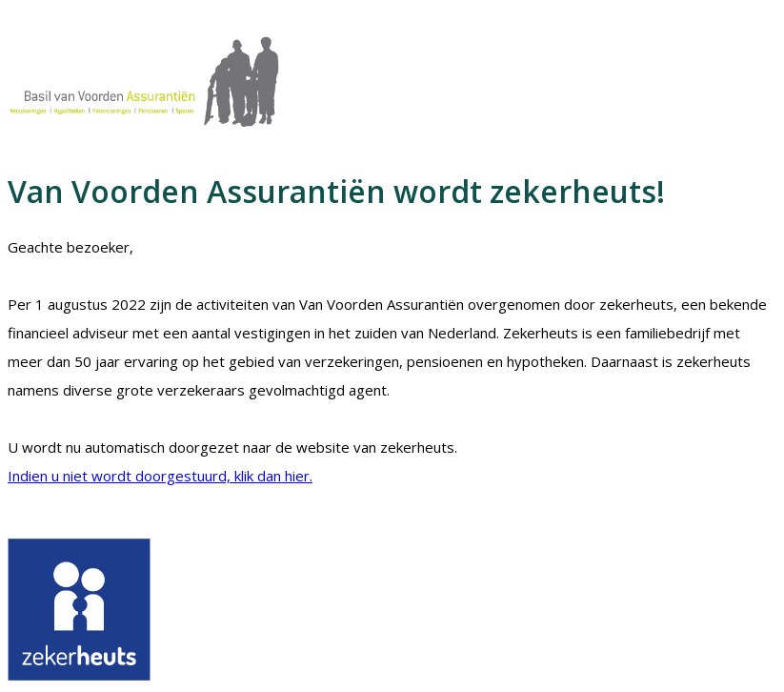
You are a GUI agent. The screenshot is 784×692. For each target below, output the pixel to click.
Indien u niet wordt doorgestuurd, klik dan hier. (160, 476)
